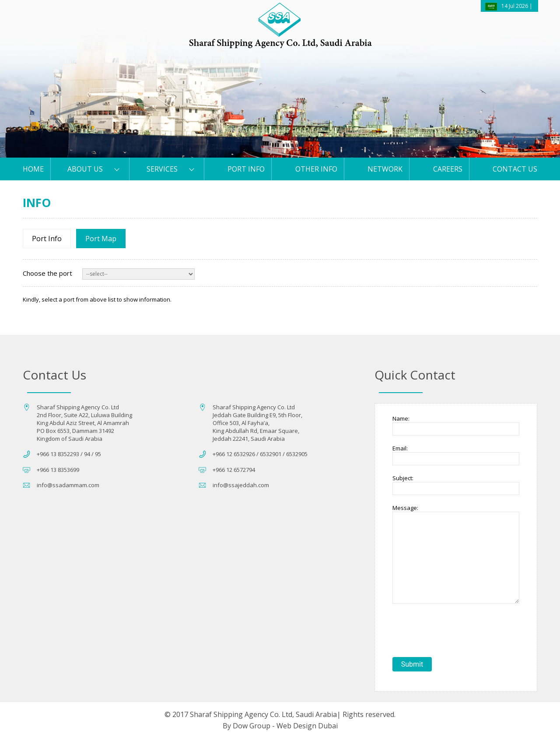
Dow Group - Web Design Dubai (285, 726)
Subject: (403, 478)
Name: (401, 418)
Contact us (515, 169)
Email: (400, 448)
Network (385, 169)
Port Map (101, 239)
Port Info (47, 239)
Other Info (316, 169)
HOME (33, 169)
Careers (448, 169)
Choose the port (47, 273)
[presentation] (459, 631)
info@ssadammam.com (68, 485)
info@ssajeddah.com (241, 485)
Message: (405, 508)
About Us (85, 169)
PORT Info (246, 169)
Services (162, 169)
